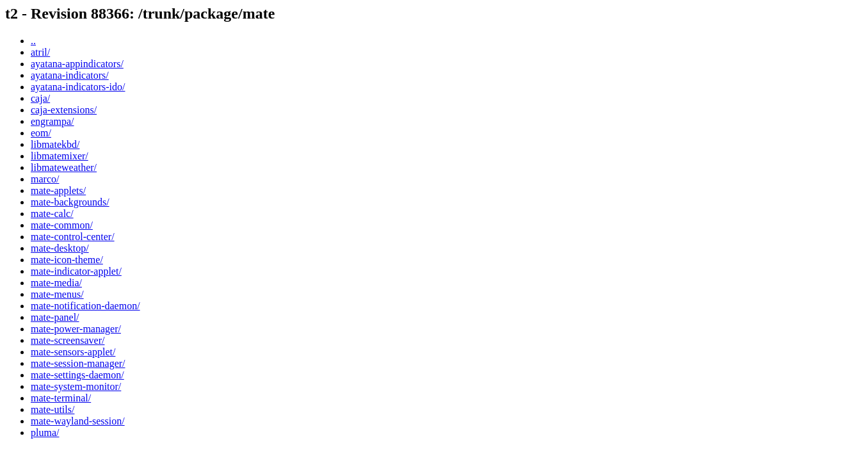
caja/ (40, 98)
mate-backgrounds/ (70, 202)
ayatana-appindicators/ (77, 64)
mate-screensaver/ (68, 340)
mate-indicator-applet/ (76, 271)
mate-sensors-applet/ (73, 352)
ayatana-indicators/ (70, 75)
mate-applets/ (58, 190)
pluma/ (45, 433)
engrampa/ (52, 121)
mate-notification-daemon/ (85, 306)
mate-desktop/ (60, 248)
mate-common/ (62, 225)
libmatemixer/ (60, 156)
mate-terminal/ (61, 398)
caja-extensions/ (64, 110)
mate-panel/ (55, 317)
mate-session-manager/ (78, 363)
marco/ (45, 179)
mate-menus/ (57, 294)
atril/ (40, 52)
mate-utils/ (52, 409)
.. (33, 41)
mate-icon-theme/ (67, 260)
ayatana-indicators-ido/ (78, 87)
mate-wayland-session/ (78, 421)
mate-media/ (56, 283)
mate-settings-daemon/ (77, 375)
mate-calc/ (52, 214)
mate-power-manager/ (76, 329)
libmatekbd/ (55, 144)
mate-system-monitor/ (76, 386)
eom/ (41, 133)
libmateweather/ (64, 167)
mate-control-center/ (73, 237)
